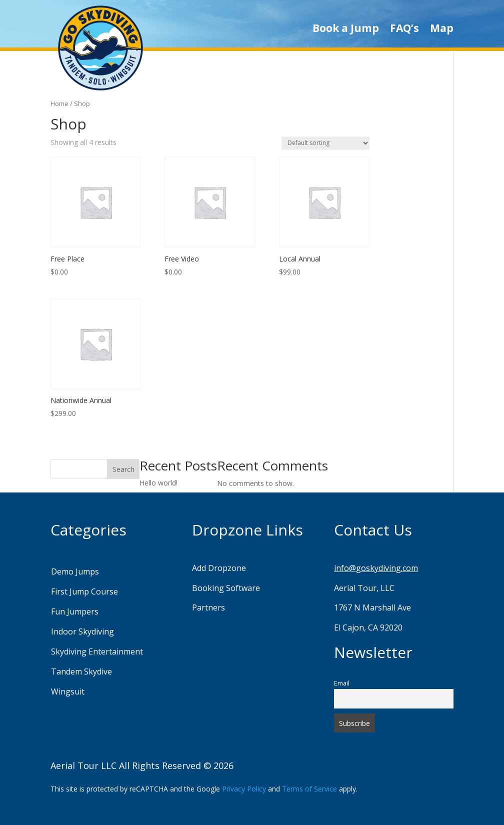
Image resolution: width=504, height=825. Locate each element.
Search (123, 469)
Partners (208, 607)
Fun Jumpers (75, 611)
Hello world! (158, 483)
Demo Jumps (75, 571)
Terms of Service (309, 789)
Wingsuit (68, 691)
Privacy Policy (244, 789)
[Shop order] (325, 143)
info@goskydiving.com (376, 568)
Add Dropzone (219, 568)
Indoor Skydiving (82, 631)
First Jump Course (84, 591)
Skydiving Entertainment (97, 651)
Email (342, 683)
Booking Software (226, 588)
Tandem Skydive (81, 671)
